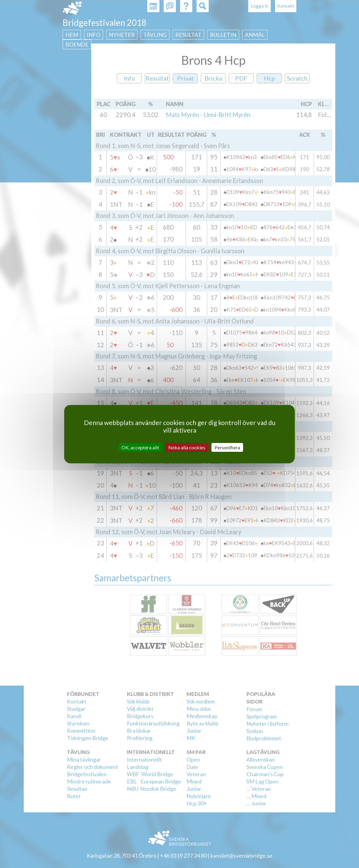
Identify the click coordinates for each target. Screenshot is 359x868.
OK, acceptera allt (140, 447)
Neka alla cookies (187, 447)
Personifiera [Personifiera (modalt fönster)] (227, 447)
